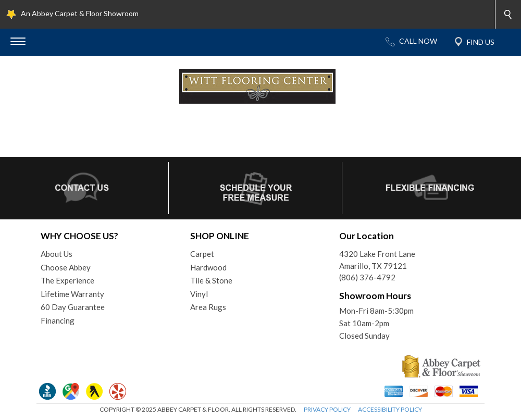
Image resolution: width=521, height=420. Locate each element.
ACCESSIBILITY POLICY (390, 409)
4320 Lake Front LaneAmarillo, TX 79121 (377, 260)
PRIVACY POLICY (327, 409)
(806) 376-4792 (367, 277)
